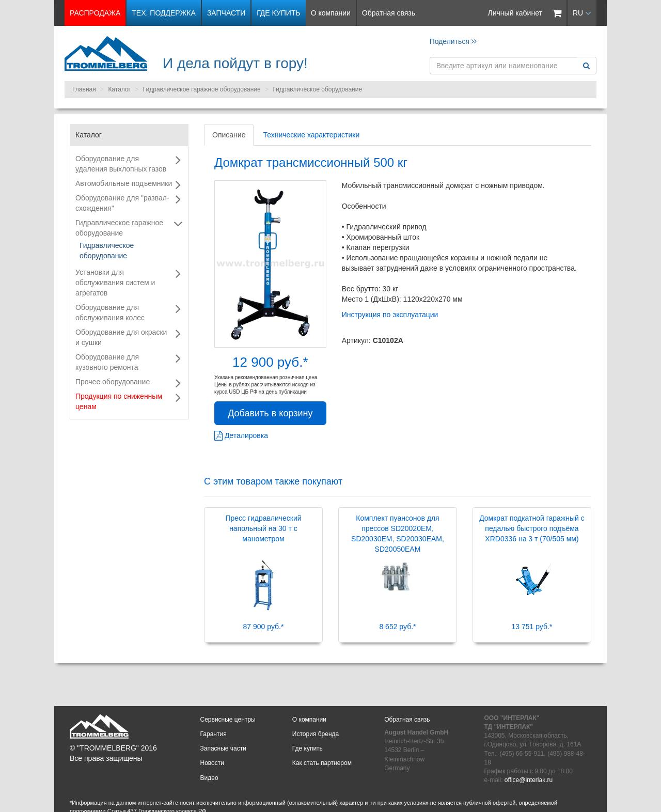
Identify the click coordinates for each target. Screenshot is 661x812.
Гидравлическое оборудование (317, 89)
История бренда (316, 734)
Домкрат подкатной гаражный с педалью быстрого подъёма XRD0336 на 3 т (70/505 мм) (532, 528)
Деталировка (241, 435)
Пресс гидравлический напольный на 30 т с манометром (263, 528)
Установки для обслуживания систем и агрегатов (115, 283)
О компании (331, 13)
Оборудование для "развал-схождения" (122, 203)
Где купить (278, 13)
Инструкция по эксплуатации (390, 315)
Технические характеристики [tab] (311, 135)
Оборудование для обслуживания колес (110, 313)
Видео (209, 778)
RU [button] (582, 13)
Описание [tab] (229, 135)
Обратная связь (389, 13)
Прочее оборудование (113, 382)
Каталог (119, 89)
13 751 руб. (532, 627)
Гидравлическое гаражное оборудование (202, 89)
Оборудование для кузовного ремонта (107, 362)
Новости (212, 763)
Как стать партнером (322, 763)
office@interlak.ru (529, 780)
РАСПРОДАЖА (95, 13)
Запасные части (223, 748)
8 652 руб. (397, 627)
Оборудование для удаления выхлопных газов (121, 164)
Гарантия (214, 734)
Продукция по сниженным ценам (119, 401)
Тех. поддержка (164, 13)
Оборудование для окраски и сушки (121, 337)
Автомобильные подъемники (124, 183)
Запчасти (226, 13)
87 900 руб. (264, 627)
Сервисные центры (228, 720)
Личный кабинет (515, 13)
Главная (84, 89)
